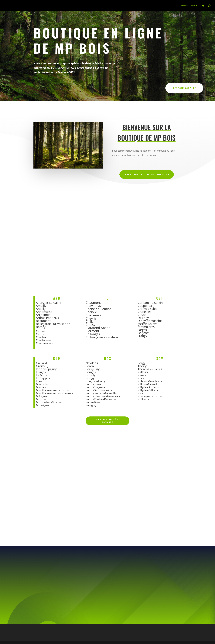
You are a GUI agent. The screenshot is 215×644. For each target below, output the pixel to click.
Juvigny (41, 372)
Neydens (92, 363)
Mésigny (42, 396)
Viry (140, 393)
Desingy (143, 318)
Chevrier (92, 318)
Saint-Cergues (95, 387)
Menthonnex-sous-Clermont (56, 393)
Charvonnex (44, 343)
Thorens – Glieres (150, 369)
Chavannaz (94, 306)
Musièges (43, 405)
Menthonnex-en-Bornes (53, 390)
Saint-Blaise (94, 384)
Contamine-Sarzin (150, 303)
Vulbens (143, 399)
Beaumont (43, 321)
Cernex (41, 334)
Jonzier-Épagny (46, 369)
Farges (142, 330)
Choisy (90, 325)
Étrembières (146, 327)
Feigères (143, 333)
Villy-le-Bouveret (149, 387)
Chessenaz (93, 315)
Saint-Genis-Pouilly (99, 390)
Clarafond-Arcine (98, 328)
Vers (141, 378)
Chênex (91, 312)
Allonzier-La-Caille (48, 303)
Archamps (43, 315)
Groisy (40, 366)
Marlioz (41, 387)
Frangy (142, 336)
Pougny (91, 372)
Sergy (142, 363)
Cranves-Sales (147, 309)
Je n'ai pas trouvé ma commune (147, 174)
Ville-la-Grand (147, 384)
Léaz (39, 381)
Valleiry (143, 372)
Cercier (41, 331)
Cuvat (142, 315)
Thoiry (142, 366)
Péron (90, 366)
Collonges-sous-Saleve (102, 337)
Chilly (90, 321)
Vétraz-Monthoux (150, 381)
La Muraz (42, 375)
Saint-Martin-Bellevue (101, 399)
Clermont (92, 331)
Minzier (41, 399)
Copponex (145, 306)
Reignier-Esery (96, 381)
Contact (195, 6)
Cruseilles (144, 312)
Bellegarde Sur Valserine (53, 324)
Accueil (184, 6)
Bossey (41, 327)
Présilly (91, 375)
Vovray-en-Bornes (150, 396)
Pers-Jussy (93, 369)
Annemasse (44, 312)
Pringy (90, 378)
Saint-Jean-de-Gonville (101, 393)
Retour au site (184, 88)
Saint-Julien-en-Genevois (103, 396)
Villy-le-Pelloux (148, 390)
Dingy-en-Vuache (150, 321)
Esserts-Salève (147, 324)
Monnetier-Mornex (49, 402)
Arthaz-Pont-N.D (47, 318)
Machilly (42, 384)
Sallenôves (93, 402)
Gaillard (41, 363)
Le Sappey (43, 378)
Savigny (91, 405)
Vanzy (142, 375)
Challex (41, 337)
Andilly (41, 309)
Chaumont (93, 303)
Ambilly (41, 306)
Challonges (44, 340)
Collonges (93, 334)
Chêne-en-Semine (99, 309)
